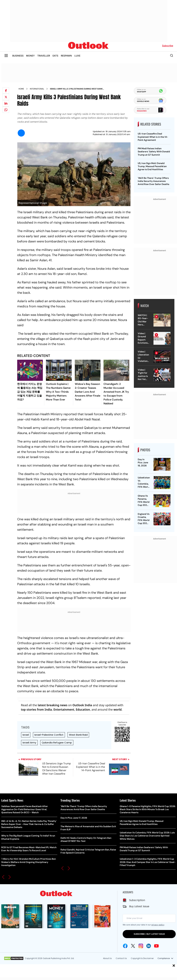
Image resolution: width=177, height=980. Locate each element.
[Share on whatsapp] (6, 110)
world (117, 709)
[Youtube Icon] (156, 946)
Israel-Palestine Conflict (49, 735)
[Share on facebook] (6, 91)
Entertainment (64, 709)
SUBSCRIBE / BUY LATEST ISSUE (149, 934)
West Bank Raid (78, 735)
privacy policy (158, 925)
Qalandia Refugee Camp (57, 743)
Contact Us (121, 958)
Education (83, 709)
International (37, 89)
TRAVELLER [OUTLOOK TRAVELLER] (44, 56)
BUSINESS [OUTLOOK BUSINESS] (18, 56)
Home (21, 89)
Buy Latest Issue (139, 906)
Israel (26, 735)
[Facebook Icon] (125, 946)
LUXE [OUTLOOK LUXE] (77, 56)
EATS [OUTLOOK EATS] (55, 56)
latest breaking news (53, 705)
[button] (3, 877)
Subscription (137, 900)
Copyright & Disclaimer (142, 958)
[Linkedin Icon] (149, 946)
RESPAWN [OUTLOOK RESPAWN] (66, 56)
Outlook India (82, 705)
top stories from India (36, 709)
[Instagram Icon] (141, 946)
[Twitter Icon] (133, 946)
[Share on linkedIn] (6, 103)
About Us (107, 958)
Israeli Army (29, 743)
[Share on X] (6, 97)
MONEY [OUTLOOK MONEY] (30, 56)
